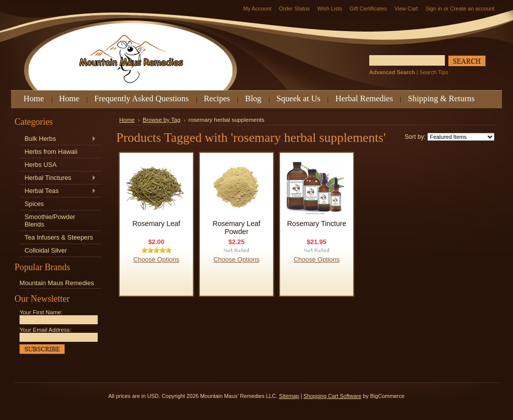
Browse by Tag (162, 120)
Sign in (434, 9)
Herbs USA (41, 165)
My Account (257, 9)
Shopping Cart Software (332, 396)
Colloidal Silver (46, 250)
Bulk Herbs (58, 139)
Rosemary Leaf (156, 224)
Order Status (295, 9)
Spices (34, 204)
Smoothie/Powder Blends (50, 221)
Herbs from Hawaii (51, 152)
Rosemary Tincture (317, 224)
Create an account (472, 9)
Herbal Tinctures (58, 178)
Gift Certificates (368, 9)
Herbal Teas (58, 191)
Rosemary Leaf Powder (236, 228)
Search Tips (434, 72)
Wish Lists (330, 9)
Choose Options (156, 259)
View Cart (406, 9)
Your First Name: (41, 312)
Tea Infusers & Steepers (59, 237)
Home (127, 120)
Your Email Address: (45, 330)
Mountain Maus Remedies (57, 283)
